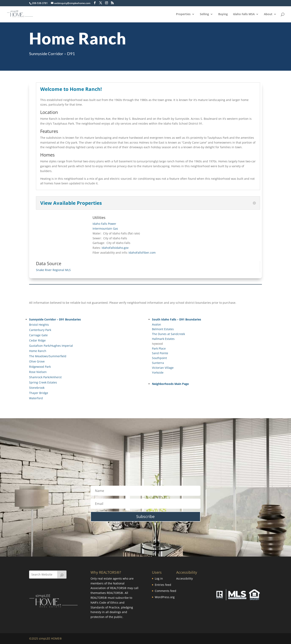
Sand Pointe (160, 353)
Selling (204, 14)
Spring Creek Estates (43, 382)
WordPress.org (165, 597)
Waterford (36, 398)
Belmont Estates (163, 329)
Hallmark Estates (163, 339)
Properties (183, 14)
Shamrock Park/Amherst (45, 377)
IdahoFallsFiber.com (142, 253)
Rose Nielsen (38, 372)
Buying (223, 14)
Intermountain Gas (105, 228)
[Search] (62, 575)
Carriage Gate (38, 335)
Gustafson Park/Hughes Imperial (51, 346)
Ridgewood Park (40, 367)
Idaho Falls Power (104, 224)
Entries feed (163, 585)
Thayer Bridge (39, 393)
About (268, 14)
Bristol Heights (39, 325)
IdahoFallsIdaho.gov (115, 248)
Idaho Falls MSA (244, 14)
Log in (159, 578)
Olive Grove (37, 361)
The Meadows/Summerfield (48, 356)
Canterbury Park (40, 330)
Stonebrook (37, 388)
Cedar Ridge (37, 340)
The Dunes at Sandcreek (168, 334)
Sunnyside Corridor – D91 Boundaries (55, 319)
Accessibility (185, 578)
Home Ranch (38, 351)
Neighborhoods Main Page (170, 384)
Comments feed (166, 591)
